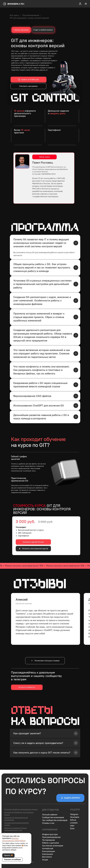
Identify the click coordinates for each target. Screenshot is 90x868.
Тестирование (49, 840)
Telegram (74, 814)
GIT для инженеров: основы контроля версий (29, 18)
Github (73, 820)
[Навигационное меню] (86, 4)
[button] (80, 4)
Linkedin (74, 823)
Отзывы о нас (48, 823)
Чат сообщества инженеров (55, 820)
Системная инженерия (53, 846)
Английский (48, 848)
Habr (72, 826)
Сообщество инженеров (53, 817)
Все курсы (14, 15)
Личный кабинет (50, 815)
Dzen (72, 828)
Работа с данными (51, 843)
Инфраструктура (50, 834)
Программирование (31, 15)
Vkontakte (75, 817)
